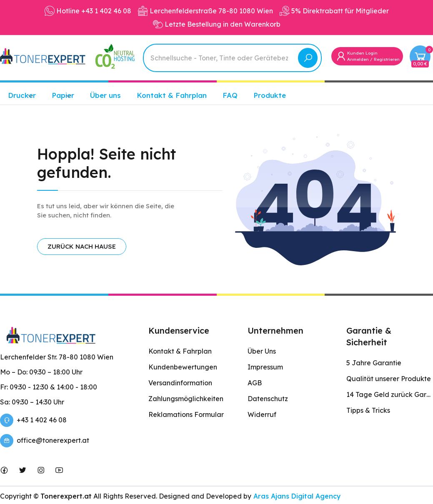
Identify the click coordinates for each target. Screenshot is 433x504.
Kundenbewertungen (183, 367)
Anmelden (358, 59)
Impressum (265, 367)
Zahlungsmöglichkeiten (186, 399)
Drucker (22, 95)
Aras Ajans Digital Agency (296, 496)
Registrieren (387, 59)
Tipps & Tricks (368, 410)
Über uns (105, 95)
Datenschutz (268, 399)
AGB (255, 383)
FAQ (230, 95)
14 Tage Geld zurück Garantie (390, 394)
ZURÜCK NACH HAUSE (82, 246)
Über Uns (262, 351)
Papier (63, 95)
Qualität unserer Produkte (389, 379)
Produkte (270, 95)
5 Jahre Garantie (374, 363)
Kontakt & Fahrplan (172, 95)
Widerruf (262, 414)
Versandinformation (180, 383)
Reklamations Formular (186, 414)
